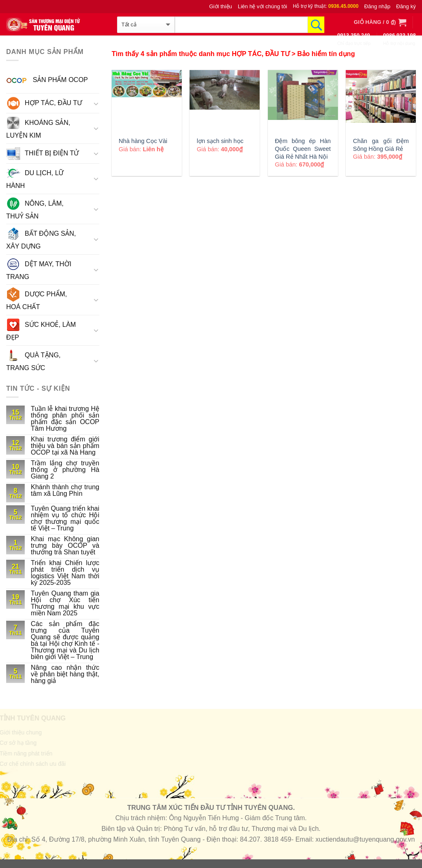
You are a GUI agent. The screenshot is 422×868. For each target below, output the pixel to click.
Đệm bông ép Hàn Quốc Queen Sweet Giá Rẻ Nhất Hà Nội (303, 149)
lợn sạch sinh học (220, 141)
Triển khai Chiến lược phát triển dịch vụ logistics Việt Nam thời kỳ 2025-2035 (65, 573)
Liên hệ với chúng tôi (263, 6)
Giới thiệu (221, 6)
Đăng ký (406, 6)
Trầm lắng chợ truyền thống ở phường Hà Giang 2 (65, 470)
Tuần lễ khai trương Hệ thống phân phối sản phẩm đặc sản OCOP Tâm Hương (65, 419)
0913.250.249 (354, 35)
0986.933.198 (399, 35)
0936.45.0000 (343, 6)
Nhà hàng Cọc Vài (143, 141)
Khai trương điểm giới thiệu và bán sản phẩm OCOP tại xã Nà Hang (65, 446)
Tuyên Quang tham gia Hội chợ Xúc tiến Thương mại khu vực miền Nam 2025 (65, 603)
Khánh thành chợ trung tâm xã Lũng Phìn (65, 490)
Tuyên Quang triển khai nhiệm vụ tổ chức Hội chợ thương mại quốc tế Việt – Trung (65, 518)
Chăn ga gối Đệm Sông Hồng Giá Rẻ (381, 145)
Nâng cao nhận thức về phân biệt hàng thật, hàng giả (65, 674)
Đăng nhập (377, 6)
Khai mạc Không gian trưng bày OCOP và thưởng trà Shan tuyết (65, 546)
